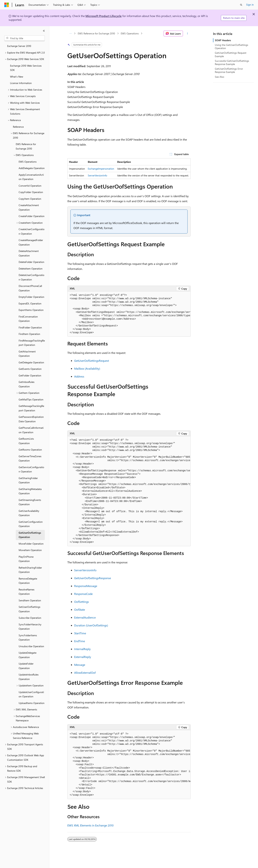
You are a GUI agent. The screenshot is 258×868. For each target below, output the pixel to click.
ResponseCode (83, 594)
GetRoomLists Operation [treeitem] (26, 441)
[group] (129, 314)
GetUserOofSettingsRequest (92, 361)
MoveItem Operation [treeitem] (30, 550)
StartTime (80, 633)
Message (80, 665)
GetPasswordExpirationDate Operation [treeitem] (31, 419)
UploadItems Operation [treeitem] (32, 703)
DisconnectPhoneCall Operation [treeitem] (30, 288)
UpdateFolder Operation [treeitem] (26, 666)
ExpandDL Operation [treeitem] (30, 303)
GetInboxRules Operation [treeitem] (27, 384)
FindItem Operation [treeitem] (29, 334)
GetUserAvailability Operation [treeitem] (29, 513)
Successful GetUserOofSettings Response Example (232, 62)
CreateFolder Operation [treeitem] (32, 216)
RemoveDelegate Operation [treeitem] (28, 581)
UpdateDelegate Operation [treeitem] (28, 655)
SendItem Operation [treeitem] (30, 600)
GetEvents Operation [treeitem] (30, 369)
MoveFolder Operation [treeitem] (31, 544)
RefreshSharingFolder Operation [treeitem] (30, 570)
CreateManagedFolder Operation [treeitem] (31, 242)
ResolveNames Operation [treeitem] (27, 592)
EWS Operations (130, 33)
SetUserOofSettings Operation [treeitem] (29, 609)
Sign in (250, 5)
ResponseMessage (86, 586)
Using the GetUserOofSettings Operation (231, 46)
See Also (219, 77)
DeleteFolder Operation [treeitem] (31, 262)
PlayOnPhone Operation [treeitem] (26, 559)
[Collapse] (44, 31)
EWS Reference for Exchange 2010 (96, 33)
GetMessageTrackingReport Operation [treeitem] (31, 408)
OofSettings (82, 602)
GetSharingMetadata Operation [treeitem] (30, 491)
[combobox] (25, 38)
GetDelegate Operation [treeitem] (31, 362)
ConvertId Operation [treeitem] (30, 186)
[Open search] (241, 5)
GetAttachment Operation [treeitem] (27, 354)
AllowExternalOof (85, 673)
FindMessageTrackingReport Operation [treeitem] (32, 343)
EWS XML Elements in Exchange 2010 (90, 825)
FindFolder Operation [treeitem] (30, 327)
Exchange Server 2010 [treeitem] (19, 46)
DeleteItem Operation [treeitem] (31, 269)
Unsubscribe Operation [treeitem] (31, 646)
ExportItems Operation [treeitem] (31, 310)
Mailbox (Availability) (87, 368)
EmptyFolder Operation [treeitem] (31, 297)
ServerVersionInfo (97, 175)
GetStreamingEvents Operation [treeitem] (30, 502)
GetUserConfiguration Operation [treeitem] (31, 524)
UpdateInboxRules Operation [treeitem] (29, 677)
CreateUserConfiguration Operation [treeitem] (32, 231)
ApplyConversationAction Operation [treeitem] (31, 177)
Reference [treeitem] (18, 127)
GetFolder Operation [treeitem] (30, 375)
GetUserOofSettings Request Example (231, 54)
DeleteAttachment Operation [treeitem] (29, 253)
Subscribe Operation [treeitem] (30, 618)
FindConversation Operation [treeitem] (28, 319)
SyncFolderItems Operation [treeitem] (28, 638)
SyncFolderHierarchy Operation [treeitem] (30, 627)
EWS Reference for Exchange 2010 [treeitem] (26, 146)
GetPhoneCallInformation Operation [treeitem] (31, 430)
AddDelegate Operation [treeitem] (32, 168)
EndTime (80, 641)
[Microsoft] (7, 5)
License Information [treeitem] (21, 83)
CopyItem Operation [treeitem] (30, 199)
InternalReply (82, 649)
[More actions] (187, 33)
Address (79, 376)
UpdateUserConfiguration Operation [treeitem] (31, 694)
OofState (80, 609)
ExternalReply (83, 657)
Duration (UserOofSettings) (91, 625)
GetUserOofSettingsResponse (93, 578)
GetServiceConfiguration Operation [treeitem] (31, 469)
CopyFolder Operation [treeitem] (31, 192)
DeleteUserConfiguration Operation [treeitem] (31, 277)
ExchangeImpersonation (101, 169)
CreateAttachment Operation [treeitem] (29, 207)
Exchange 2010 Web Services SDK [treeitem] (26, 68)
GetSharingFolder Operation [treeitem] (28, 480)
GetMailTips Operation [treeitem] (31, 399)
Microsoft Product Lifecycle (104, 16)
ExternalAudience (85, 617)
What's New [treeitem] (17, 77)
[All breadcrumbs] (71, 33)
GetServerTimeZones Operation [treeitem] (30, 458)
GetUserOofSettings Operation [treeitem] (30, 535)
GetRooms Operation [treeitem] (30, 450)
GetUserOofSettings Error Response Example (229, 70)
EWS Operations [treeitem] (28, 162)
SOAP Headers (223, 40)
